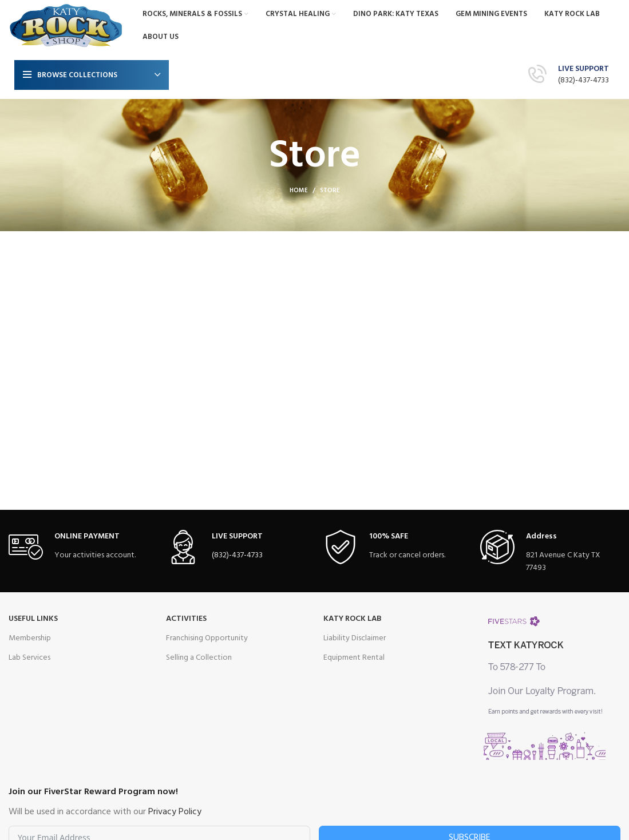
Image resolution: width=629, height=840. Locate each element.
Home (299, 191)
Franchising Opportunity (207, 638)
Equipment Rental (354, 658)
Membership (30, 638)
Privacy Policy (175, 812)
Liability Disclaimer (355, 638)
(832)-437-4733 (583, 80)
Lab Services (29, 658)
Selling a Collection (199, 658)
